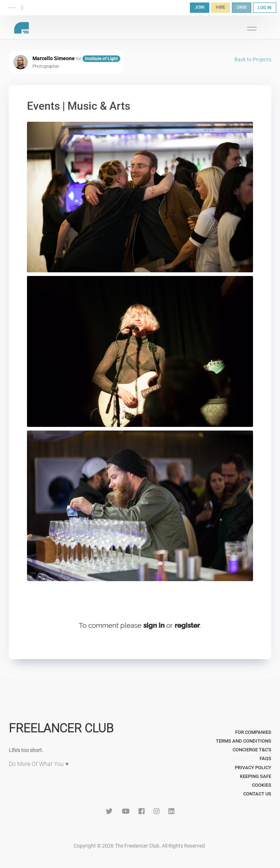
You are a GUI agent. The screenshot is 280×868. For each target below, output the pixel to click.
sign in (154, 625)
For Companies (253, 732)
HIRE (221, 7)
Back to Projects (253, 59)
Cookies (262, 785)
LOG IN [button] (265, 8)
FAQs (265, 758)
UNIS (242, 7)
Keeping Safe (256, 776)
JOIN (200, 7)
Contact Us (257, 794)
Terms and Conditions (244, 741)
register (187, 625)
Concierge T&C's (252, 750)
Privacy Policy (253, 768)
